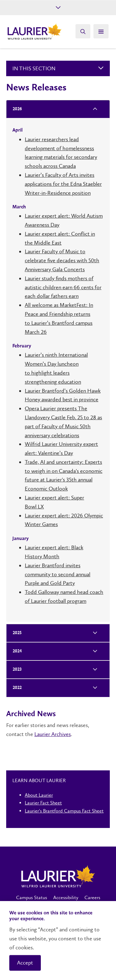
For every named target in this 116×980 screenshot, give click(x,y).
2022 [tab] (15, 688)
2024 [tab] (15, 651)
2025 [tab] (15, 633)
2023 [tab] (15, 670)
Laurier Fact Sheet (43, 803)
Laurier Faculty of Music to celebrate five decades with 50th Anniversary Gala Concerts (62, 260)
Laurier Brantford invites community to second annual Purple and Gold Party (58, 574)
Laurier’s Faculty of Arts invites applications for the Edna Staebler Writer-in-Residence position (63, 184)
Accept (25, 963)
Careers (92, 897)
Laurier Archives (53, 734)
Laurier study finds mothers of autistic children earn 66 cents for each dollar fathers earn (63, 287)
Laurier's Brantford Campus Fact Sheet (64, 811)
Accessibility (66, 897)
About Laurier (39, 795)
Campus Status (32, 897)
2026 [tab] (15, 109)
